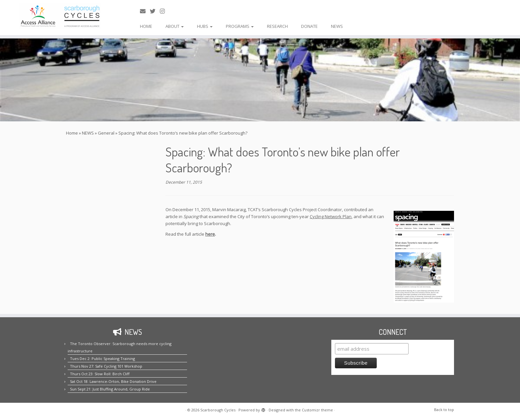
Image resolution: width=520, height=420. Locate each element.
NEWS (337, 26)
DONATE (309, 26)
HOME (146, 26)
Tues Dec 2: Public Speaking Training (102, 359)
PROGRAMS (240, 26)
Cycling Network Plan (331, 216)
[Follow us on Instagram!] (164, 11)
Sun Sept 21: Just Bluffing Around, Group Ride (110, 389)
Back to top (444, 410)
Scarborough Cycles (218, 410)
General (106, 133)
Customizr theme (317, 410)
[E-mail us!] (145, 11)
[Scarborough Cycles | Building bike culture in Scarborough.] (60, 16)
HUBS (205, 26)
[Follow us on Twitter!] (155, 11)
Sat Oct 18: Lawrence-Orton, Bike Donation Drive (113, 381)
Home (72, 133)
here (210, 234)
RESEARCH (277, 26)
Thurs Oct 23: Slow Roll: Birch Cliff (100, 374)
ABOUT (175, 26)
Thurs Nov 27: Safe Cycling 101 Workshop (106, 366)
